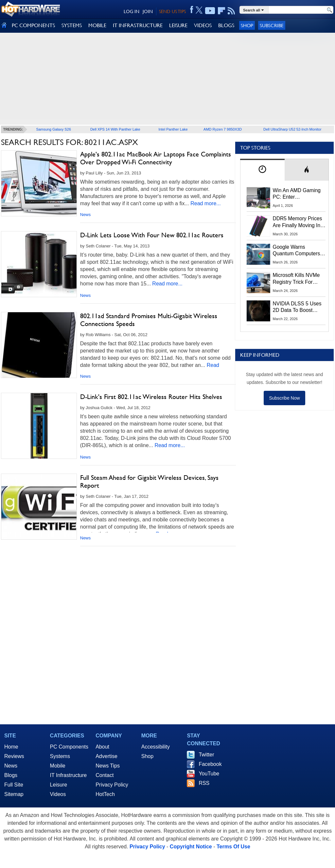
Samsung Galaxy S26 (53, 129)
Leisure (59, 785)
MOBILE (97, 25)
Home (11, 747)
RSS (204, 783)
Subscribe (272, 25)
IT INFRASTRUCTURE (138, 25)
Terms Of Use (233, 847)
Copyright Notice (191, 847)
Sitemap (14, 794)
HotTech (105, 794)
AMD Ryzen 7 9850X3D (223, 129)
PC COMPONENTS (33, 25)
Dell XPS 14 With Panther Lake (115, 129)
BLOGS (226, 25)
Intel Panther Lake (173, 129)
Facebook (210, 764)
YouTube (209, 774)
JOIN (148, 11)
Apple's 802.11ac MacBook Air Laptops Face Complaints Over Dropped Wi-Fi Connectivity (156, 158)
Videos (58, 794)
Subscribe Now (284, 398)
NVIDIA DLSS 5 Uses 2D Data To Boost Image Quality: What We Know (297, 307)
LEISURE (178, 25)
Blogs (11, 775)
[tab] (262, 170)
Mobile (58, 766)
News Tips (108, 766)
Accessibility (156, 747)
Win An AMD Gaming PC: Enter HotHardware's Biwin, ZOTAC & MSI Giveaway (297, 194)
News (86, 215)
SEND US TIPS (172, 11)
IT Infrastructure (69, 775)
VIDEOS (203, 25)
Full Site (14, 785)
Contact (105, 775)
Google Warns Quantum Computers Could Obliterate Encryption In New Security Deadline (297, 251)
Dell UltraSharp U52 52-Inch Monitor (292, 129)
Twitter (206, 755)
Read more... (205, 203)
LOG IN (132, 11)
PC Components (69, 747)
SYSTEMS (72, 25)
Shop (247, 25)
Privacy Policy (112, 785)
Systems (60, 756)
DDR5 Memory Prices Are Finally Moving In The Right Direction (298, 222)
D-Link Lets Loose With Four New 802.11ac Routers (152, 235)
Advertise (106, 756)
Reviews (14, 756)
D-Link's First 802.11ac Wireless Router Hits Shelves (151, 397)
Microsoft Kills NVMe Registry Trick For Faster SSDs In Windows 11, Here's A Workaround (298, 279)
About (102, 747)
